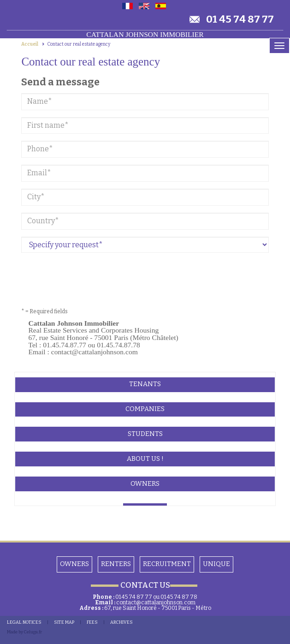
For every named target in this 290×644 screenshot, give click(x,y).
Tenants (145, 384)
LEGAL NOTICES (24, 622)
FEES (92, 622)
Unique (216, 564)
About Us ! (145, 459)
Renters (116, 564)
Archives (121, 622)
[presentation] (91, 278)
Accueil (30, 44)
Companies (145, 409)
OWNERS (74, 564)
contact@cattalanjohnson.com (156, 602)
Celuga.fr (33, 632)
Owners (145, 484)
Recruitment (167, 564)
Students (145, 434)
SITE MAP (64, 622)
